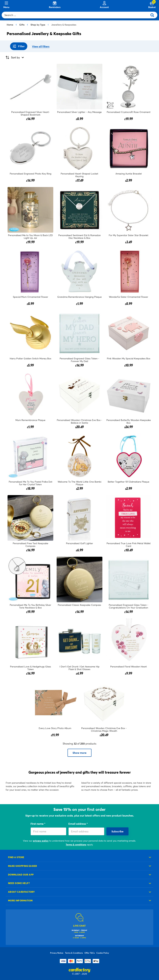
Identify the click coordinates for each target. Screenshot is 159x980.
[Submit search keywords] (154, 15)
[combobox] (76, 15)
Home (10, 25)
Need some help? (19, 883)
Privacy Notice (57, 953)
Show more (79, 753)
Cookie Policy (103, 953)
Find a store (16, 857)
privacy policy (41, 841)
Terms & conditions (76, 844)
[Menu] (6, 5)
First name (37, 824)
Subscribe (117, 831)
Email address (77, 824)
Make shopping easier (23, 866)
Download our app (21, 875)
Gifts (22, 25)
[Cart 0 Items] (152, 5)
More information (20, 900)
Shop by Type (38, 25)
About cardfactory (21, 892)
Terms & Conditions (74, 953)
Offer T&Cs (90, 953)
